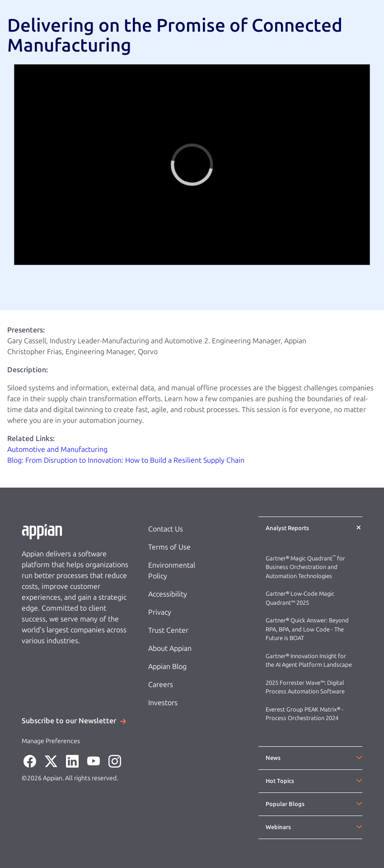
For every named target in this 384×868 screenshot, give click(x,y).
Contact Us (166, 529)
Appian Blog (167, 666)
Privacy (160, 612)
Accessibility (168, 594)
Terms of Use (169, 547)
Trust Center (168, 630)
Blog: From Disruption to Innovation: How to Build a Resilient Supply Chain (126, 460)
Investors (163, 703)
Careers (161, 685)
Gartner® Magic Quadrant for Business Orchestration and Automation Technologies (305, 567)
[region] (192, 164)
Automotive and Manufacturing (58, 449)
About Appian (170, 648)
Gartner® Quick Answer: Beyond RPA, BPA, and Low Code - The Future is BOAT (307, 629)
